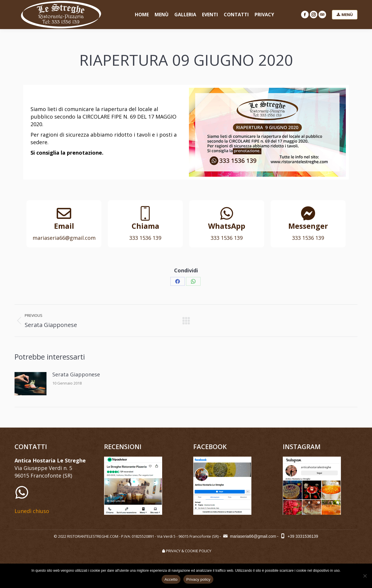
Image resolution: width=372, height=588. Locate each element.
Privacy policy (198, 579)
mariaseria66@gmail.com (249, 536)
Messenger (308, 226)
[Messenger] (308, 213)
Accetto (171, 579)
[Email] (64, 213)
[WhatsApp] (227, 213)
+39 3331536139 (299, 536)
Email (64, 226)
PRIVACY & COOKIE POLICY (186, 551)
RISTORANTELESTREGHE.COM (93, 536)
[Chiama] (145, 213)
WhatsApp (227, 226)
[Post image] (31, 384)
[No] (365, 576)
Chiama (145, 226)
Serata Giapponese (76, 374)
